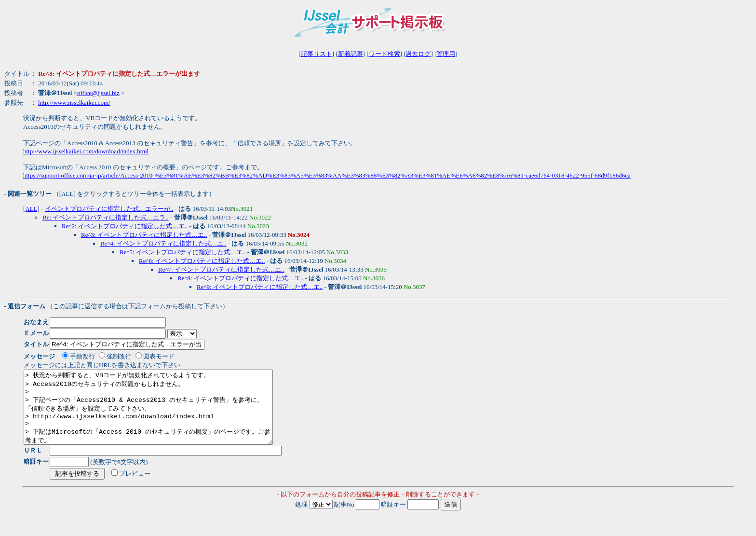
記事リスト (317, 54)
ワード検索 (385, 54)
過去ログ (418, 54)
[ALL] (31, 209)
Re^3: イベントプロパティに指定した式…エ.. (144, 235)
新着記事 (351, 54)
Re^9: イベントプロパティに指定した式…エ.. (260, 287)
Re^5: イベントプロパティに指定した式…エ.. (182, 252)
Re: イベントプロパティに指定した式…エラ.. (106, 217)
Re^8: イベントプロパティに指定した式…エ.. (240, 278)
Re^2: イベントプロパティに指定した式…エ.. (125, 226)
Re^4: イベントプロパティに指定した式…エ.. (163, 243)
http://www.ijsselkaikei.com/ (74, 103)
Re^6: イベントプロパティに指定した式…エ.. (202, 261)
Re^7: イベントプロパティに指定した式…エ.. (221, 269)
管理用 (446, 54)
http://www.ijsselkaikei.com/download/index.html (86, 151)
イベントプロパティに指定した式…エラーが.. (109, 209)
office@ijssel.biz (98, 93)
